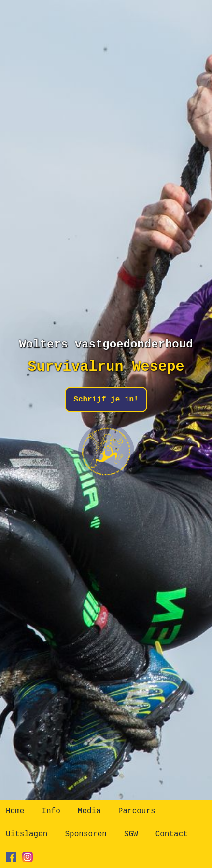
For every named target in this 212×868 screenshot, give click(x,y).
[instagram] (28, 857)
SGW (131, 834)
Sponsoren (85, 834)
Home (15, 811)
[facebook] (11, 857)
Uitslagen (27, 834)
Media (89, 811)
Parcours (137, 811)
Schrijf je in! (106, 400)
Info (51, 811)
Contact (172, 834)
